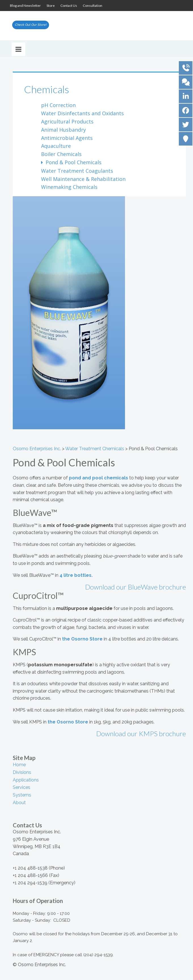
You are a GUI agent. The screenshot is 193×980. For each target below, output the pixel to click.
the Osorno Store (82, 639)
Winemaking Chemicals (69, 187)
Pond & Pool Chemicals (73, 162)
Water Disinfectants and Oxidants (82, 113)
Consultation (93, 6)
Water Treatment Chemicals (95, 449)
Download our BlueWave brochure (135, 587)
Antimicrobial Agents (67, 138)
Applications (26, 780)
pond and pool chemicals (98, 478)
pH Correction (58, 105)
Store (51, 6)
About (19, 803)
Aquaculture (56, 146)
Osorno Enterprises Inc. (37, 449)
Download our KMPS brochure (141, 734)
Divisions (22, 772)
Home (19, 765)
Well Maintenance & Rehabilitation (83, 179)
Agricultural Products (67, 121)
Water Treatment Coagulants (77, 171)
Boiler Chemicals (61, 154)
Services (22, 787)
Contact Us (69, 6)
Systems (22, 795)
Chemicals (47, 89)
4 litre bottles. (76, 575)
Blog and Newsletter (25, 6)
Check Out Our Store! (31, 25)
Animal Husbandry (63, 130)
